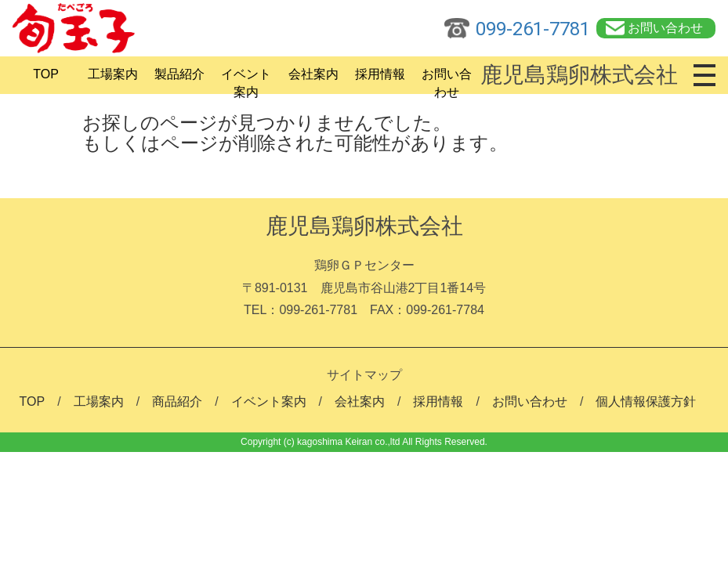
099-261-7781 (533, 29)
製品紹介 (179, 74)
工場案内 (113, 74)
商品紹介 (177, 401)
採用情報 (380, 74)
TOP (46, 74)
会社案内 (313, 74)
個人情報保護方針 (646, 401)
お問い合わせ (665, 28)
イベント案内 (246, 79)
